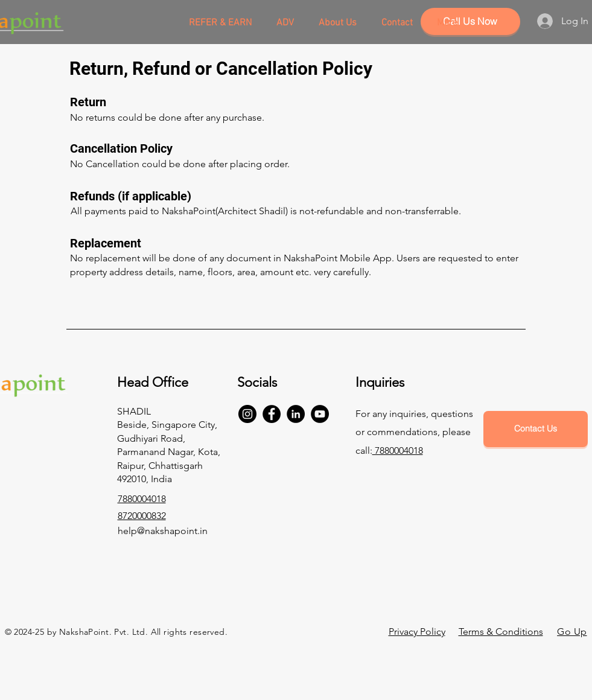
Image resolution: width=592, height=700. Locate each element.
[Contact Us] (536, 429)
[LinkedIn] (296, 414)
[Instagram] (247, 414)
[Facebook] (272, 414)
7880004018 (398, 450)
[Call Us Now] (470, 21)
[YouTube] (320, 414)
